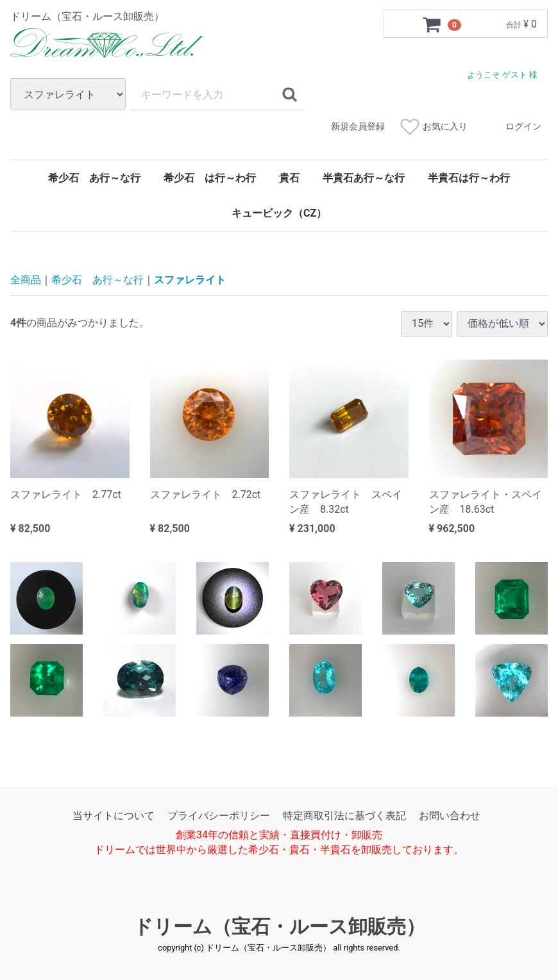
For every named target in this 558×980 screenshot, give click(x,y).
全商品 (26, 280)
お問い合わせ (450, 815)
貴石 (289, 178)
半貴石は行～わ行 (469, 178)
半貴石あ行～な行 (364, 178)
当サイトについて (114, 815)
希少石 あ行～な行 (94, 178)
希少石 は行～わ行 (210, 178)
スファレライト (190, 280)
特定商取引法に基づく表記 (344, 815)
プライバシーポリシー (219, 815)
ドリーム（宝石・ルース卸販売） (279, 926)
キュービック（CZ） (279, 213)
